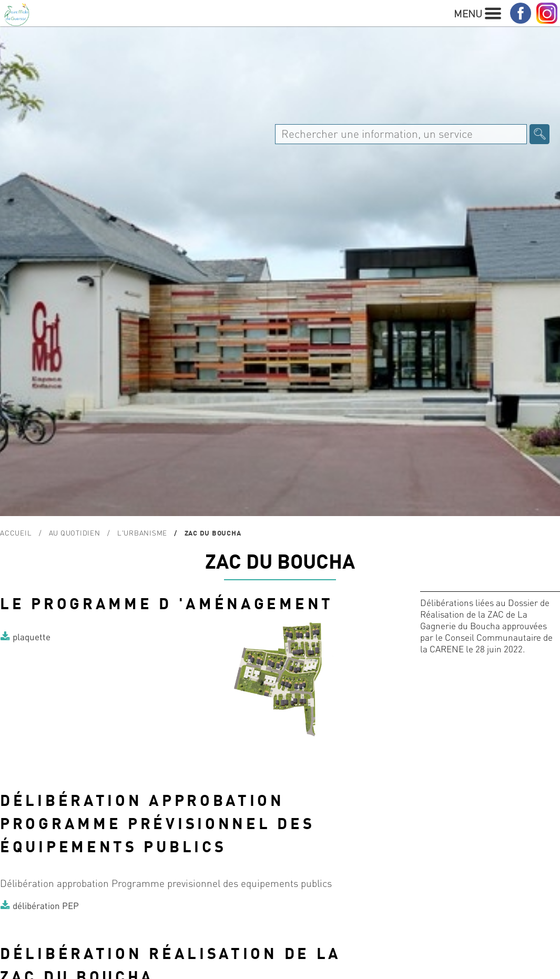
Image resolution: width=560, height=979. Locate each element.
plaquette (32, 637)
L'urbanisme (142, 533)
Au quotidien (75, 533)
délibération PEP (46, 905)
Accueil (16, 533)
